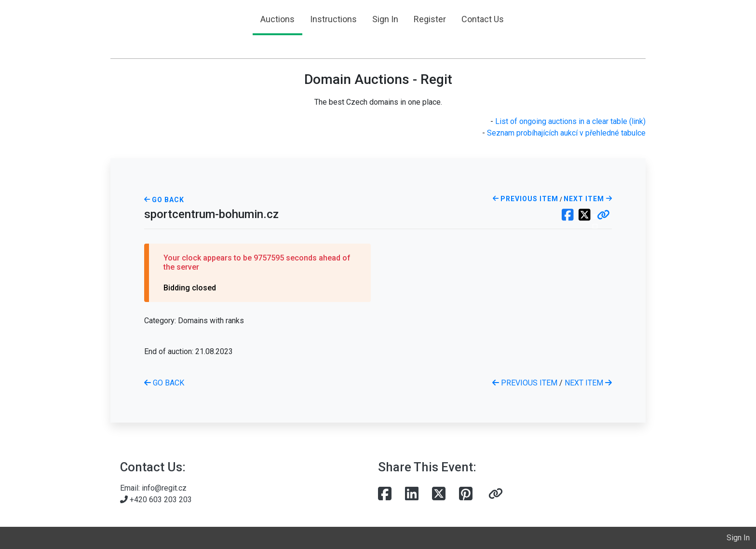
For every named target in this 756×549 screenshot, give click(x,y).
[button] (603, 216)
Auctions (277, 19)
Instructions (333, 19)
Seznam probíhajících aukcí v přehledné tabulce (566, 133)
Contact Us (483, 19)
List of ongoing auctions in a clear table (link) (570, 121)
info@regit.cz (164, 488)
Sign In (385, 19)
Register (430, 19)
